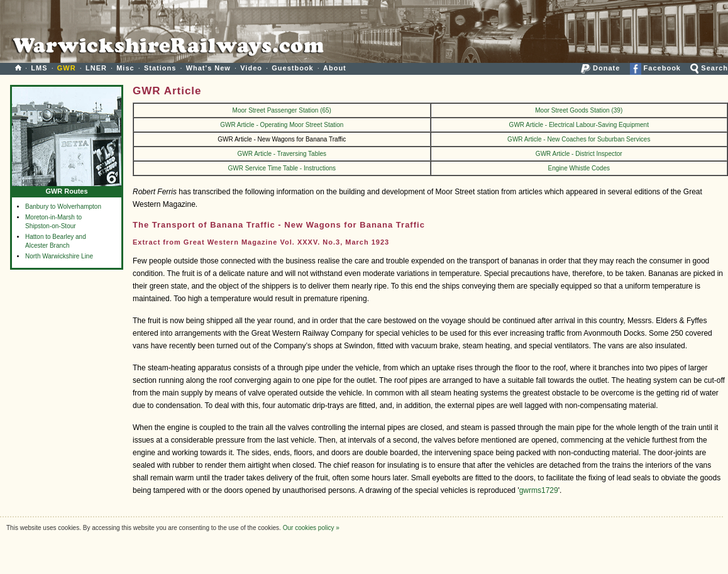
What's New (208, 68)
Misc (125, 68)
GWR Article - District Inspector (579, 154)
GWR (67, 68)
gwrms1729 (539, 490)
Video (251, 68)
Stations (160, 68)
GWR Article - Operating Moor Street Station (282, 125)
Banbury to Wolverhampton (63, 207)
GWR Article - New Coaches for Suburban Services (579, 139)
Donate (600, 68)
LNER (96, 68)
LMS (39, 68)
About (335, 68)
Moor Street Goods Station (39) (579, 110)
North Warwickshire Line (59, 256)
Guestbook (292, 68)
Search (709, 68)
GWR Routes (67, 188)
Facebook (655, 68)
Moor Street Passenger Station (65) (282, 110)
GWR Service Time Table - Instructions (282, 168)
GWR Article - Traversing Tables (282, 154)
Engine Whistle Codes (579, 168)
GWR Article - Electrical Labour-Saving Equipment (579, 125)
